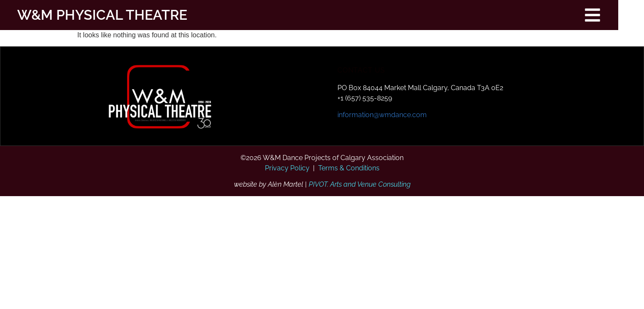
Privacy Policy (287, 168)
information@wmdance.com (382, 115)
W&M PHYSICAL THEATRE (94, 15)
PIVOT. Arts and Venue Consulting (360, 184)
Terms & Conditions (349, 168)
